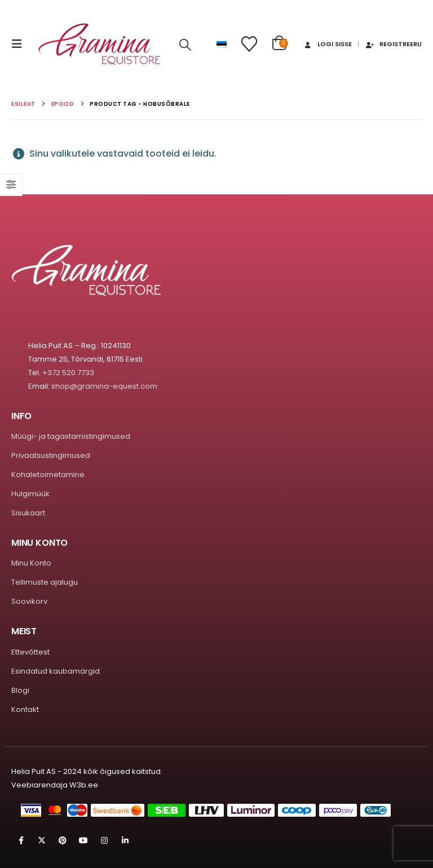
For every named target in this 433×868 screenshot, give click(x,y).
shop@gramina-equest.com (104, 386)
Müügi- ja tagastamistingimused (71, 436)
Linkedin (125, 840)
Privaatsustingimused (51, 455)
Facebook (21, 840)
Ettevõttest (30, 652)
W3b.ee (84, 785)
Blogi (20, 690)
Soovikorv (29, 601)
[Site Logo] (100, 44)
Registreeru (393, 44)
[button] (20, 44)
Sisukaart (28, 513)
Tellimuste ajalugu (45, 582)
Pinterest (63, 840)
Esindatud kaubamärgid (56, 671)
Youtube (83, 840)
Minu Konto (31, 563)
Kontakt (25, 709)
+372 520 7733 (68, 373)
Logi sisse (327, 44)
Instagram (104, 840)
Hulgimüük (30, 494)
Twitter (42, 840)
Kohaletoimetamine (48, 475)
